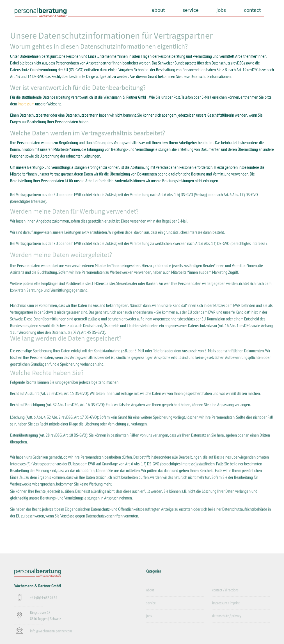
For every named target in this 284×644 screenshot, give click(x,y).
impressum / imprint (226, 607)
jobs (221, 10)
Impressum (26, 104)
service (191, 10)
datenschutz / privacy (227, 620)
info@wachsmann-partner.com (51, 634)
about (158, 10)
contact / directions (225, 594)
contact (252, 10)
